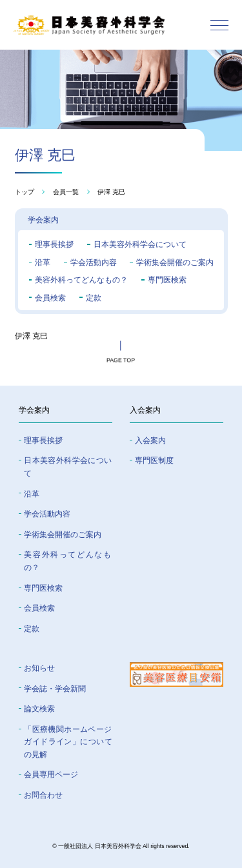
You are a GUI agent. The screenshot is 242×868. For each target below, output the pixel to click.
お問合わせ (43, 795)
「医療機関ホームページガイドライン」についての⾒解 (68, 742)
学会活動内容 (94, 262)
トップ (25, 192)
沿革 (43, 262)
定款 (94, 298)
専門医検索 (167, 280)
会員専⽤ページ (51, 774)
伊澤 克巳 (111, 192)
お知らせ (39, 668)
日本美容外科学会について (140, 244)
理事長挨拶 (54, 244)
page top (121, 362)
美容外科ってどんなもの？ (81, 280)
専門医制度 (154, 460)
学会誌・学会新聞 (55, 689)
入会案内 (150, 440)
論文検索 (39, 709)
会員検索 (50, 298)
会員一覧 (66, 192)
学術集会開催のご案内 (175, 262)
